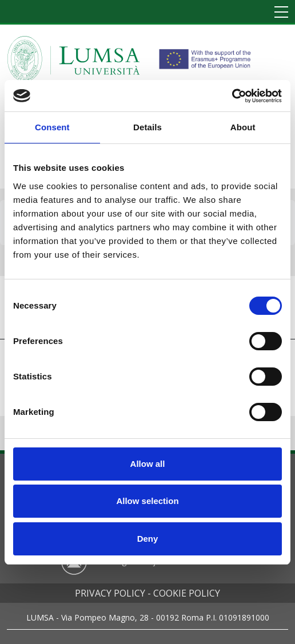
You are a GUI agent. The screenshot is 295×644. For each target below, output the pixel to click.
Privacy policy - (113, 593)
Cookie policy (187, 593)
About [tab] (243, 127)
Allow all (148, 464)
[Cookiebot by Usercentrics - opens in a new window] (232, 96)
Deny (148, 539)
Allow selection (147, 501)
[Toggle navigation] (281, 13)
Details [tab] (147, 127)
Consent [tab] (52, 127)
